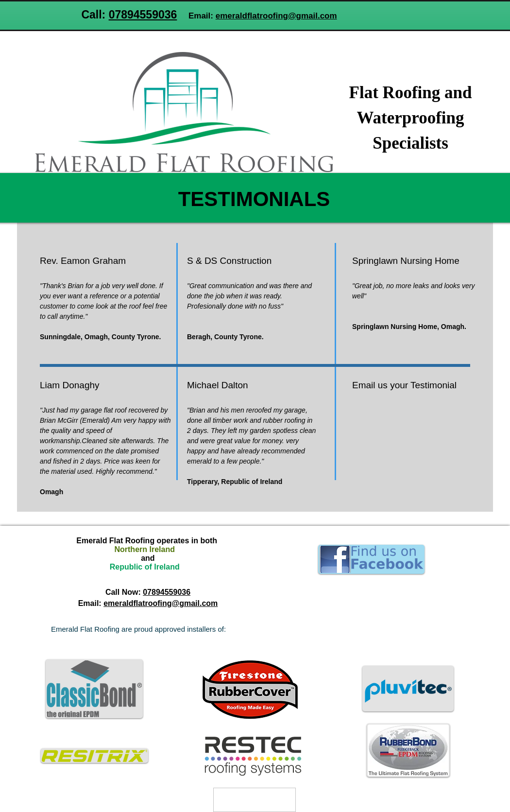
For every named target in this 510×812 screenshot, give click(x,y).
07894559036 (143, 15)
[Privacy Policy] (255, 800)
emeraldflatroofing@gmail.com (276, 16)
